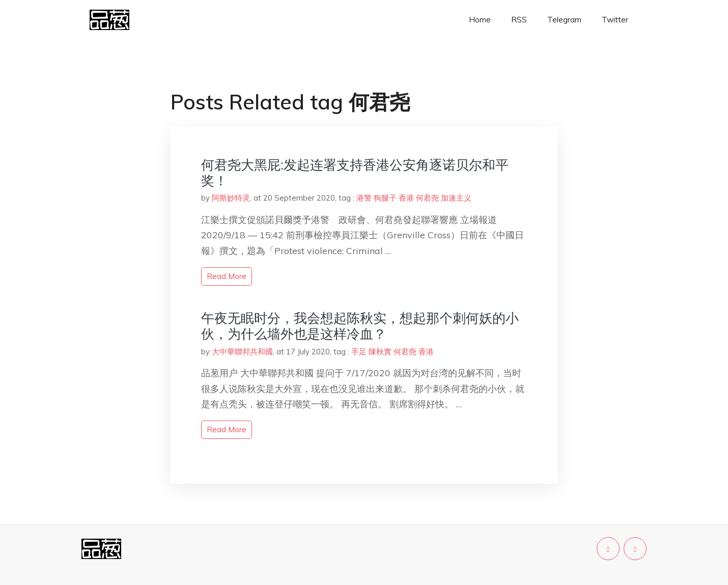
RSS (519, 20)
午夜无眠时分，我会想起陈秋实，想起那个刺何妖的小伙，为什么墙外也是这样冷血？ (360, 326)
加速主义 (456, 198)
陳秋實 (380, 352)
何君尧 (427, 198)
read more (227, 276)
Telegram (564, 20)
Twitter (615, 20)
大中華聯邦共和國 (242, 352)
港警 (364, 198)
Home (480, 20)
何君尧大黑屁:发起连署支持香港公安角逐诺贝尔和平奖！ (355, 173)
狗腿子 (385, 198)
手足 (359, 352)
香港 (406, 198)
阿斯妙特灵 (231, 198)
